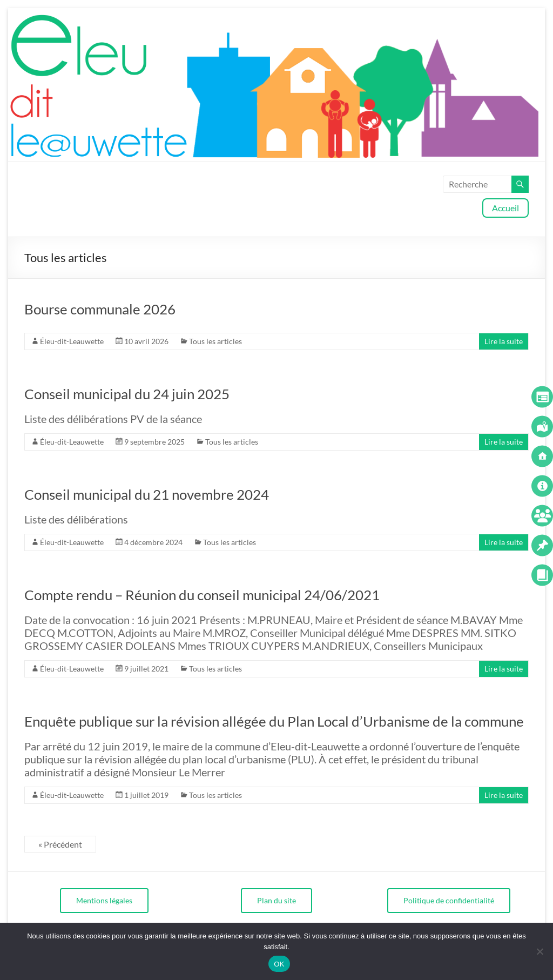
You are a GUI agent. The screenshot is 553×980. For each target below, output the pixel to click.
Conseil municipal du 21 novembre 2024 (147, 494)
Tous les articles (215, 341)
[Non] (539, 951)
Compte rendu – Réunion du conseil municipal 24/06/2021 (202, 595)
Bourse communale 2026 (100, 309)
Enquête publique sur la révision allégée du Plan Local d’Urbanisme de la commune (274, 721)
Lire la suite (504, 341)
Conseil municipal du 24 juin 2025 (127, 394)
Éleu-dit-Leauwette (72, 341)
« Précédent (60, 844)
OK (279, 964)
